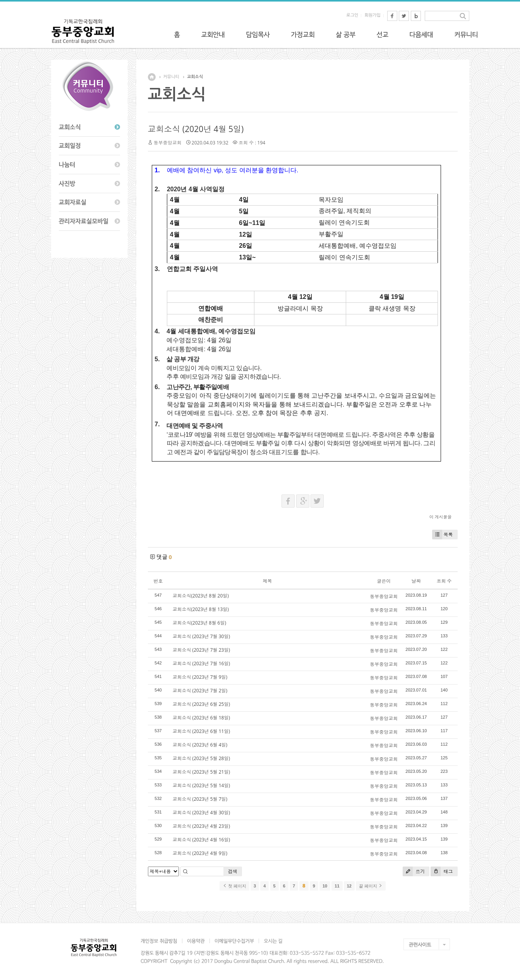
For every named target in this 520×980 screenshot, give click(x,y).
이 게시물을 (441, 517)
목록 (443, 535)
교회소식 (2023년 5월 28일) (201, 758)
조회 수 (444, 581)
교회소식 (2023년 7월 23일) (201, 650)
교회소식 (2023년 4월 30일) (201, 813)
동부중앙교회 (168, 143)
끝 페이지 (371, 886)
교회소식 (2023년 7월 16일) (201, 663)
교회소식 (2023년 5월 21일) (201, 772)
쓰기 (414, 871)
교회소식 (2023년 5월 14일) (201, 785)
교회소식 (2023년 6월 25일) (201, 704)
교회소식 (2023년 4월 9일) (200, 853)
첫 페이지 (234, 886)
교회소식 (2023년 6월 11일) (201, 731)
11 (337, 886)
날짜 (416, 581)
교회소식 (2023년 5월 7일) (200, 799)
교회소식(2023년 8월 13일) (201, 609)
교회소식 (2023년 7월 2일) (200, 691)
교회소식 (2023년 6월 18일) (201, 718)
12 (349, 886)
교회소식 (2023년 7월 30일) (201, 636)
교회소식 (195, 77)
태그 (442, 871)
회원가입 (372, 15)
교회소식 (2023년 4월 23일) (201, 826)
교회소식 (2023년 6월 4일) (200, 745)
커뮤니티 (171, 77)
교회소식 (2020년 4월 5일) (196, 129)
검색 (233, 871)
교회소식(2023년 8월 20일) (201, 596)
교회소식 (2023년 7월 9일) (200, 677)
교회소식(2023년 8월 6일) (199, 623)
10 (325, 886)
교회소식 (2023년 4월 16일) (201, 840)
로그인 (352, 15)
